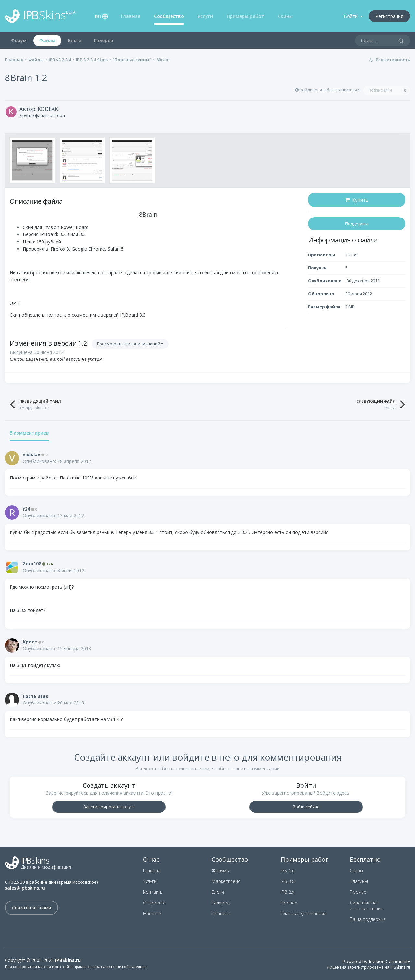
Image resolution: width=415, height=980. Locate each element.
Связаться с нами (31, 908)
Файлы (47, 40)
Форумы (221, 871)
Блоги (75, 40)
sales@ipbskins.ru (25, 888)
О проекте (154, 903)
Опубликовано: (57, 461)
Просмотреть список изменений (130, 344)
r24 (26, 509)
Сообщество (169, 16)
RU (98, 16)
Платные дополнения (303, 913)
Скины (285, 16)
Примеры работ (245, 16)
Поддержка (357, 224)
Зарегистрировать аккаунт (109, 807)
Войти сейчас (306, 807)
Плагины (359, 881)
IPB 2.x (288, 892)
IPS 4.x (287, 871)
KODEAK (48, 109)
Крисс (30, 642)
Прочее (289, 903)
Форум (19, 40)
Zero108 (32, 564)
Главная (131, 16)
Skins (40, 16)
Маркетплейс (226, 881)
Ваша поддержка (368, 919)
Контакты (153, 892)
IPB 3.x (288, 881)
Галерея (103, 40)
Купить (357, 200)
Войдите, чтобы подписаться (330, 90)
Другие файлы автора (42, 115)
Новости (152, 913)
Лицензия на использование (367, 906)
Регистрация (389, 16)
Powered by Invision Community (376, 962)
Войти (353, 16)
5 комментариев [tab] (29, 433)
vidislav (31, 454)
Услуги (205, 16)
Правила (221, 913)
